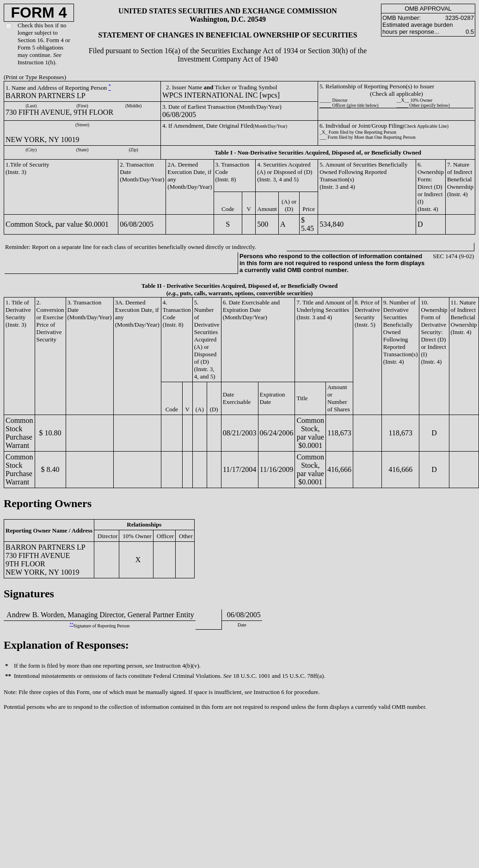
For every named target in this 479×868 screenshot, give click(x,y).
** (72, 624)
